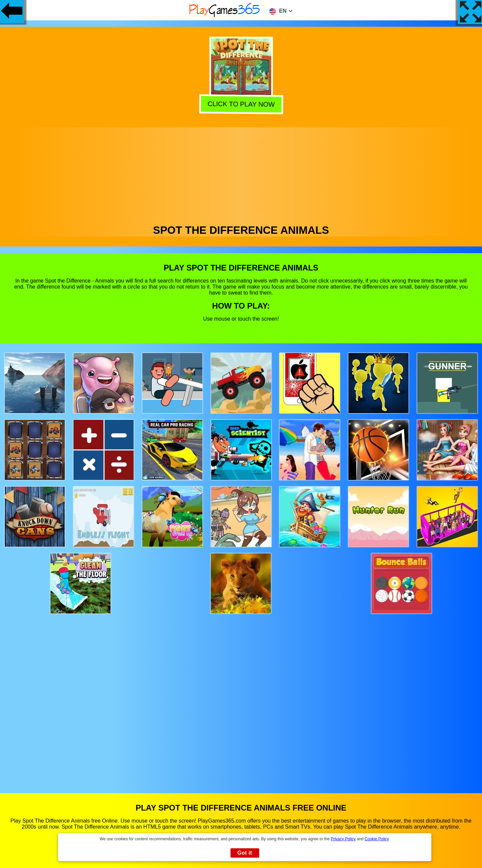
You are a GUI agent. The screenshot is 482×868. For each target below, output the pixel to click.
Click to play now (242, 105)
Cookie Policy (377, 839)
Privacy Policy (343, 839)
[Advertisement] (241, 174)
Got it (245, 853)
